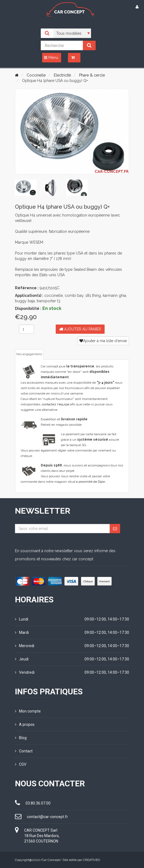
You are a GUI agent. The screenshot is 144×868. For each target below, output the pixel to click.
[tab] (26, 188)
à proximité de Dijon (91, 482)
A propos (25, 724)
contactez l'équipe (56, 404)
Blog (21, 738)
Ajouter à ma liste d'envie (103, 341)
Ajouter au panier (80, 329)
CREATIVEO (91, 860)
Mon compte (28, 711)
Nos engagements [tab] (29, 354)
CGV (21, 764)
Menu (51, 58)
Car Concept (51, 860)
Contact (24, 751)
